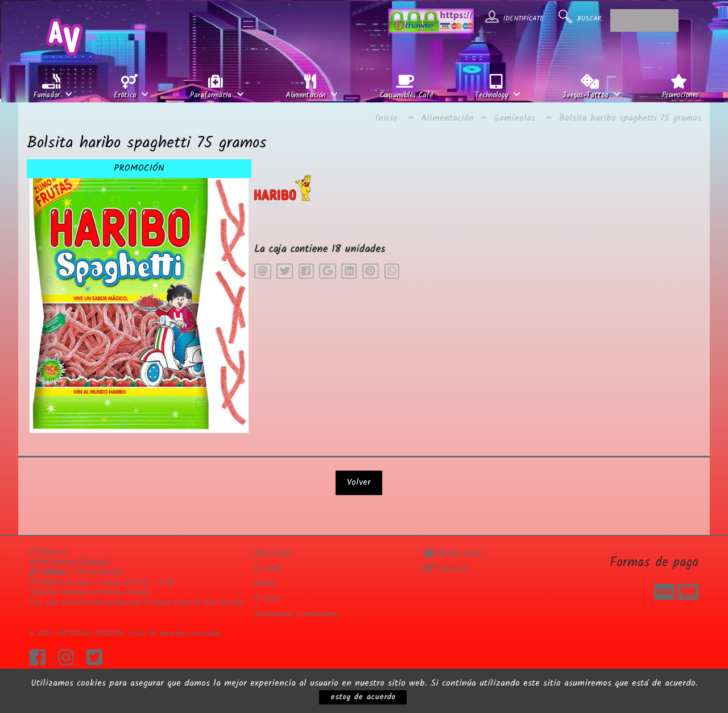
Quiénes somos (452, 553)
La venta (268, 569)
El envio (266, 599)
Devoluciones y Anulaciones (296, 614)
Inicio (386, 118)
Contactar (446, 569)
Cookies (265, 584)
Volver (359, 482)
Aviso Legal (272, 553)
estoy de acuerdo (363, 697)
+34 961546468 (98, 573)
